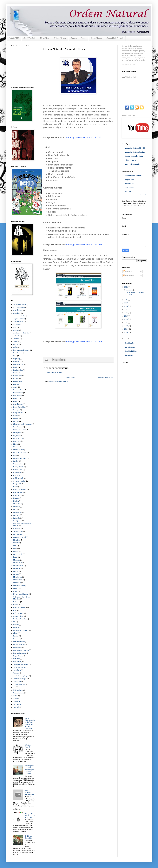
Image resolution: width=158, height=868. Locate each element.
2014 (126, 319)
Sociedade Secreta (19, 667)
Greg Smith (17, 484)
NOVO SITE (14, 38)
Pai (14, 622)
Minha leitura (18, 580)
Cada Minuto (129, 188)
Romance (16, 659)
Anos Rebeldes (18, 322)
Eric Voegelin (18, 427)
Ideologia (16, 507)
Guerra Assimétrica (20, 490)
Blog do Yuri (129, 180)
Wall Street (17, 704)
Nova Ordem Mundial (21, 594)
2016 (126, 313)
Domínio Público (131, 351)
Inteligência (17, 521)
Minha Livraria (60, 38)
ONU (15, 610)
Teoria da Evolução (20, 679)
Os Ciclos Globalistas (21, 619)
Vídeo (15, 696)
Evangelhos (17, 433)
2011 (126, 329)
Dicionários (129, 355)
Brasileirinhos (18, 370)
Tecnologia (17, 670)
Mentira (16, 574)
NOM (15, 591)
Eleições (16, 421)
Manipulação (18, 563)
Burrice (16, 373)
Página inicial (70, 377)
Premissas (17, 639)
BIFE (15, 356)
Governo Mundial (19, 481)
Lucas (15, 557)
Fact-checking (18, 438)
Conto (15, 387)
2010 (126, 332)
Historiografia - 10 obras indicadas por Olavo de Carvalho (29, 770)
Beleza (16, 347)
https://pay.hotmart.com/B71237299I (85, 137)
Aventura (16, 339)
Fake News (17, 441)
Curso (15, 401)
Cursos (84, 38)
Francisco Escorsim (20, 458)
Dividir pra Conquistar (28, 837)
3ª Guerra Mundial (20, 305)
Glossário (16, 475)
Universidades (18, 690)
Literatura (17, 543)
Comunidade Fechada (115, 38)
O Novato (17, 602)
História (16, 501)
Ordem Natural (96, 38)
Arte (15, 327)
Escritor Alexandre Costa (134, 156)
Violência (16, 701)
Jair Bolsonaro (18, 531)
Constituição (129, 343)
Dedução (16, 410)
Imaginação (17, 512)
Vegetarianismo (19, 693)
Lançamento (17, 534)
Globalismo (17, 473)
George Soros (18, 470)
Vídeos (16, 699)
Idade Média (17, 504)
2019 (126, 303)
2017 (126, 309)
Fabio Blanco (129, 192)
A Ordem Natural (28, 746)
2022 (126, 287)
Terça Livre (17, 682)
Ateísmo (16, 330)
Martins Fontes (18, 566)
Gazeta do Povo (19, 464)
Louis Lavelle (18, 554)
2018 (126, 306)
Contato (74, 38)
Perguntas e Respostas (21, 630)
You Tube (16, 707)
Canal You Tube (30, 38)
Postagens (128, 271)
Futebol (16, 461)
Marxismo (17, 568)
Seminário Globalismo (21, 664)
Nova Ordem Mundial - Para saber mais (30, 815)
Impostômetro (130, 347)
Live (15, 546)
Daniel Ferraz (18, 404)
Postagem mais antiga (105, 377)
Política (16, 636)
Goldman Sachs (19, 478)
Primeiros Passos (19, 642)
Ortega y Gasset (19, 616)
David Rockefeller (19, 407)
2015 (126, 316)
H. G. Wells (17, 495)
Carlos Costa (18, 376)
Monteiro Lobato (19, 586)
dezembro (130, 290)
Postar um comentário (54, 373)
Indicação (17, 518)
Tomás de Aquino (19, 684)
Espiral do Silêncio (20, 430)
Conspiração (17, 381)
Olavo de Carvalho (20, 607)
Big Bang (16, 359)
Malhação (17, 560)
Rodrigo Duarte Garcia (21, 650)
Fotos (15, 455)
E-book (16, 418)
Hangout (16, 498)
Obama (16, 605)
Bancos (16, 344)
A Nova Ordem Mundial (133, 176)
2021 (126, 300)
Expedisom (17, 436)
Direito (16, 416)
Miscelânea (17, 583)
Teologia (16, 673)
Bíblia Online (129, 184)
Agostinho (17, 313)
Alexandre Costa (19, 316)
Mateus (16, 571)
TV (14, 687)
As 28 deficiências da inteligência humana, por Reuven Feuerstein (30, 723)
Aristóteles (17, 324)
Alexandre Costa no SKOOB (135, 148)
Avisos (16, 342)
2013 (126, 323)
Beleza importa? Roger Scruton (30, 793)
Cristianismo (18, 396)
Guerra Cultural (19, 492)
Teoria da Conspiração (21, 676)
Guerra (16, 487)
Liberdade (17, 540)
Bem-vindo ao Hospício (21, 350)
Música (16, 588)
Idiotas (16, 510)
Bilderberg (17, 361)
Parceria (16, 627)
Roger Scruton (18, 656)
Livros (15, 551)
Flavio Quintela (19, 450)
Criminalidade (18, 393)
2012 (126, 326)
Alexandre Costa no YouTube (135, 152)
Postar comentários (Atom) (58, 381)
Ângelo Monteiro (19, 319)
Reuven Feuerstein (20, 644)
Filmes (16, 444)
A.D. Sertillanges (19, 307)
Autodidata (17, 336)
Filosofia (16, 447)
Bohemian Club (19, 364)
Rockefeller (17, 647)
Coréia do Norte (19, 390)
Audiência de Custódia (21, 333)
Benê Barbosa (18, 353)
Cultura (16, 398)
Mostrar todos (143, 195)
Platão (15, 633)
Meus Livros (45, 38)
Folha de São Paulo (20, 453)
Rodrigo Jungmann (20, 653)
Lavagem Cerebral (20, 537)
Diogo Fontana (18, 413)
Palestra (16, 625)
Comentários (128, 276)
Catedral (16, 379)
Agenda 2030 (18, 310)
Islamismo (17, 529)
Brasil (15, 367)
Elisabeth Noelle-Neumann (22, 424)
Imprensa (16, 515)
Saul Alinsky (18, 662)
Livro (15, 549)
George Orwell (18, 467)
